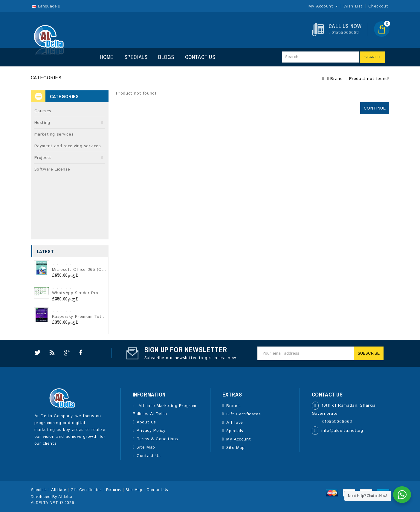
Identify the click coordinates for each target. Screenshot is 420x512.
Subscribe (369, 353)
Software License (52, 169)
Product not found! (369, 79)
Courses (43, 111)
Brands (234, 406)
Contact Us (200, 57)
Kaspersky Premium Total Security (88, 317)
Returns (114, 490)
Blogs (166, 57)
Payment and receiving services (68, 146)
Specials (136, 57)
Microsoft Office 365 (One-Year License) (94, 270)
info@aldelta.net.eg (342, 431)
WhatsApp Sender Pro (75, 293)
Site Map (146, 447)
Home (107, 57)
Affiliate (235, 423)
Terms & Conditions (157, 439)
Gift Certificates (243, 414)
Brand (336, 79)
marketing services (54, 134)
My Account (239, 439)
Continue (375, 108)
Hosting (42, 123)
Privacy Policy (151, 431)
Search (372, 57)
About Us (146, 422)
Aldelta (65, 497)
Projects (43, 158)
